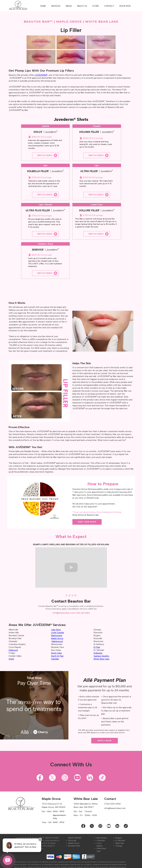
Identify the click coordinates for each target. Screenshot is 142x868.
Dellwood (13, 650)
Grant (11, 659)
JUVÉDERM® (41, 75)
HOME (43, 6)
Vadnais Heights (101, 656)
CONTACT (109, 6)
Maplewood (57, 641)
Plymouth (72, 841)
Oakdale (55, 659)
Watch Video (45, 155)
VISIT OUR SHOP (87, 522)
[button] (56, 6)
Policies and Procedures (43, 846)
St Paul (97, 647)
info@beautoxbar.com (64, 613)
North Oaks (56, 653)
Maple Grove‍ (57, 638)
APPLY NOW (104, 741)
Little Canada (57, 633)
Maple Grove (74, 843)
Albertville (120, 843)
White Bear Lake (101, 659)
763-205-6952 (83, 613)
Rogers (119, 838)
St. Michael (120, 841)
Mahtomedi (57, 635)
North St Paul (57, 656)
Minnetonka (102, 838)
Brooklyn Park (74, 846)
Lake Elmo (56, 630)
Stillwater (98, 653)
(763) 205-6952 (113, 804)
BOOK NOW (125, 6)
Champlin (101, 841)
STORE (96, 6)
